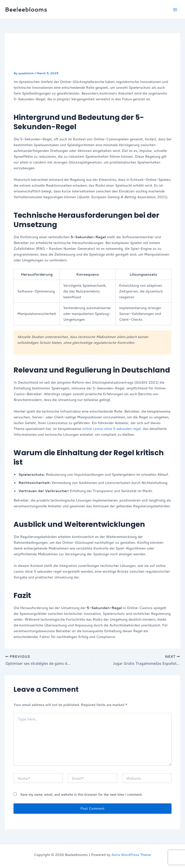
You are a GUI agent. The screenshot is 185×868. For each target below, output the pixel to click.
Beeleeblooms (26, 9)
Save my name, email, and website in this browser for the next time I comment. (81, 794)
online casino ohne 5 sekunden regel (112, 429)
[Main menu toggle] (175, 10)
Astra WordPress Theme (131, 855)
